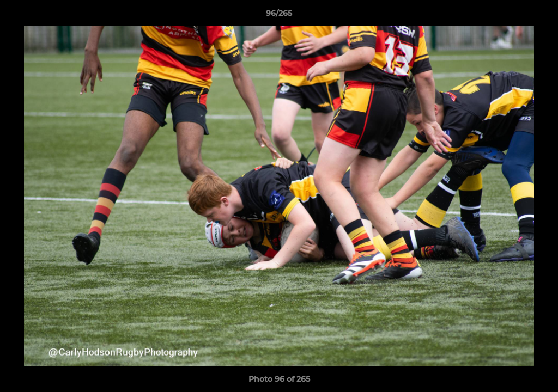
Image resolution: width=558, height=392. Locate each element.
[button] (538, 16)
